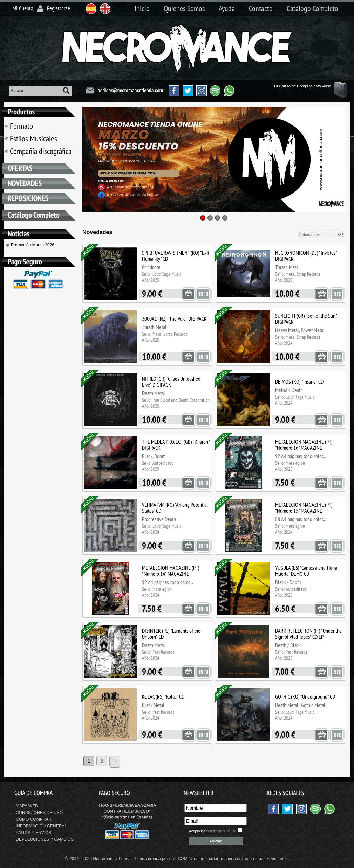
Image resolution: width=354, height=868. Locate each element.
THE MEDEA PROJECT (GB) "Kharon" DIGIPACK (176, 445)
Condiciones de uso (39, 813)
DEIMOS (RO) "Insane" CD (299, 381)
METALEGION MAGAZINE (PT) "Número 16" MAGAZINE (304, 445)
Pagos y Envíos (33, 833)
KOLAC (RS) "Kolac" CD (163, 696)
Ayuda (227, 8)
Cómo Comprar (34, 819)
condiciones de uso (222, 831)
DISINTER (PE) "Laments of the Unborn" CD (171, 634)
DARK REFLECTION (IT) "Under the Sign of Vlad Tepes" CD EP (308, 634)
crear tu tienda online (229, 859)
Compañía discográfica (40, 151)
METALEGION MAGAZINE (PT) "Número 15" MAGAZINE (304, 508)
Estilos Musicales (33, 138)
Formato (21, 126)
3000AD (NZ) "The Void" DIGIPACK (174, 318)
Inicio (142, 8)
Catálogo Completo (312, 8)
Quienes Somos (184, 8)
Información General (41, 826)
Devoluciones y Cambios (45, 839)
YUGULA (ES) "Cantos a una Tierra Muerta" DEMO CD (306, 571)
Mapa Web (27, 806)
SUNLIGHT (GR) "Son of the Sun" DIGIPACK (306, 319)
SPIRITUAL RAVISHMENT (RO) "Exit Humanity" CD (176, 256)
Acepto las (213, 831)
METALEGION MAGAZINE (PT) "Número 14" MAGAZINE (171, 571)
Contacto (261, 8)
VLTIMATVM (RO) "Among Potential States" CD (175, 508)
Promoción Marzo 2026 (33, 245)
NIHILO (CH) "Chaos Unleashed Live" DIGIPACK (171, 382)
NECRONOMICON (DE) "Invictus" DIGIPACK (306, 256)
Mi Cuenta (23, 8)
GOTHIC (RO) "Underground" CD (305, 696)
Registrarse (59, 8)
